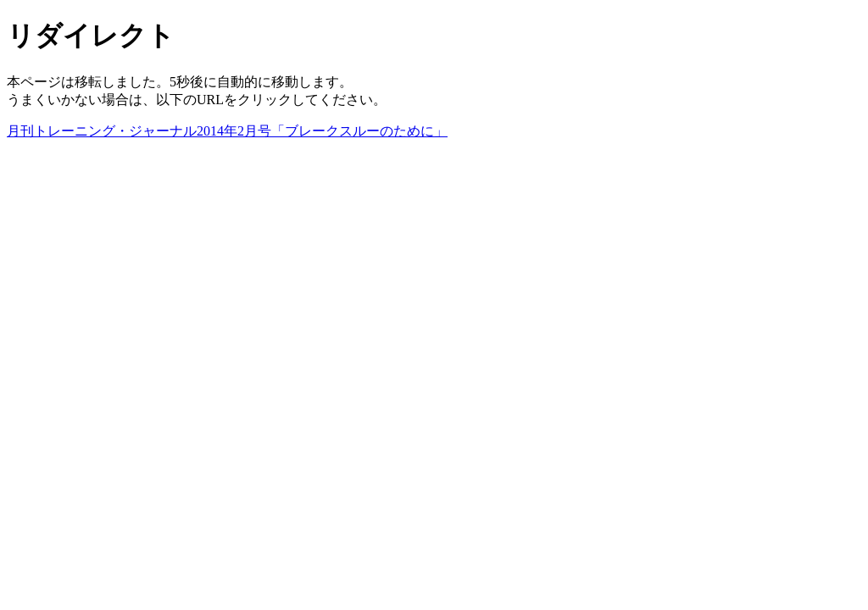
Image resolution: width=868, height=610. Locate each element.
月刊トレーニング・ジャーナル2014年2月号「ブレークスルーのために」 (227, 131)
